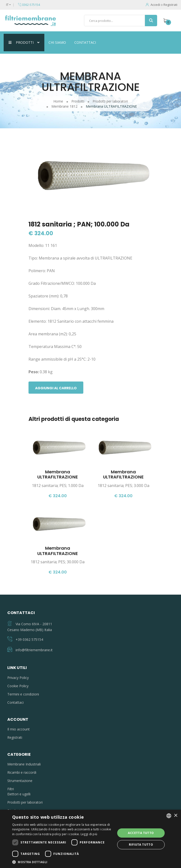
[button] (62, 862)
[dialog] (90, 839)
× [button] (176, 816)
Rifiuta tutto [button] (141, 845)
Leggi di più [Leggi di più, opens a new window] (89, 834)
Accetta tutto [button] (141, 833)
